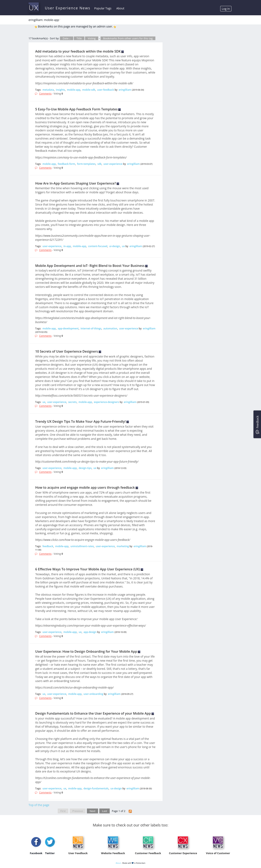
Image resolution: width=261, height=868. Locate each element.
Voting (92, 38)
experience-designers (106, 402)
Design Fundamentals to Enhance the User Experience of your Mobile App (93, 713)
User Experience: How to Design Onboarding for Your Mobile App (86, 651)
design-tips (85, 468)
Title (79, 38)
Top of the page (39, 805)
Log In (226, 9)
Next (92, 811)
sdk (100, 164)
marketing (123, 546)
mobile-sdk (89, 90)
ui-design (115, 246)
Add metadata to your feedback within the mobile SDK (78, 51)
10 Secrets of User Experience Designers (67, 351)
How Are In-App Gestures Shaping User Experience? (76, 183)
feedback (48, 546)
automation (110, 328)
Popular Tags (103, 8)
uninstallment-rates (82, 546)
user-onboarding (93, 694)
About (120, 8)
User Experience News (68, 8)
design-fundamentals (96, 788)
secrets (72, 402)
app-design (90, 632)
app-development (68, 328)
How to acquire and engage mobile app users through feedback (85, 487)
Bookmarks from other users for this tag (128, 38)
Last (105, 811)
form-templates (86, 164)
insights (60, 90)
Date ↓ (66, 38)
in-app (67, 246)
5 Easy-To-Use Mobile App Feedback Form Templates (76, 109)
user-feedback (106, 90)
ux (123, 246)
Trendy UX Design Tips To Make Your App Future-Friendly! (81, 421)
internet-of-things (91, 328)
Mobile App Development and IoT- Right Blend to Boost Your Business (90, 266)
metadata (48, 90)
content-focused (98, 246)
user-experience (113, 164)
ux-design (116, 788)
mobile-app (74, 90)
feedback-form (66, 164)
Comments (45, 94)
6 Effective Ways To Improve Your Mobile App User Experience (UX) (88, 569)
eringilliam (125, 90)
